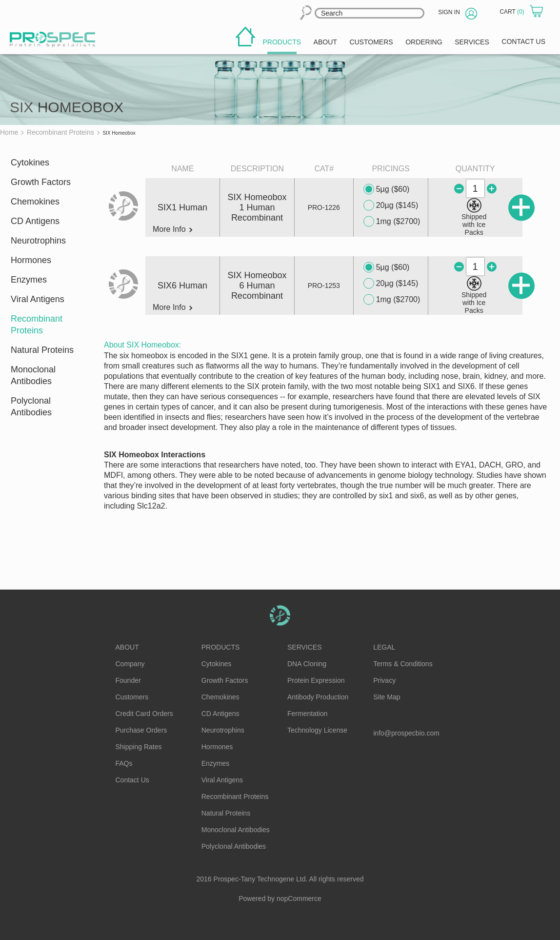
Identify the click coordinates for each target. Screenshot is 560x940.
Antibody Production (318, 697)
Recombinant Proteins (37, 325)
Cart (513, 12)
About (127, 647)
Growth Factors (41, 182)
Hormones (31, 260)
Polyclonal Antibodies (31, 407)
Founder (128, 680)
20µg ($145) (391, 205)
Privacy (384, 680)
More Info (172, 229)
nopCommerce (299, 899)
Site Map (387, 697)
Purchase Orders (141, 730)
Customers (132, 697)
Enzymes (29, 280)
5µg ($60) (387, 189)
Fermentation (307, 714)
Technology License (317, 730)
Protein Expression (316, 680)
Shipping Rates (139, 747)
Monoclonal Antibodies (33, 375)
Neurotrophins (38, 241)
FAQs (124, 763)
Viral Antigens (38, 299)
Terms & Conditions (403, 664)
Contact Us (132, 780)
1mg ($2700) (392, 222)
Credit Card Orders (144, 714)
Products (221, 647)
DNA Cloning (307, 664)
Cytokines (30, 163)
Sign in (449, 12)
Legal (384, 647)
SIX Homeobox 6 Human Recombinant (257, 286)
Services (305, 647)
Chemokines (35, 202)
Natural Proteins (42, 350)
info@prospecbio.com (406, 733)
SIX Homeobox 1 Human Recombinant (257, 207)
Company (130, 664)
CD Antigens (35, 221)
